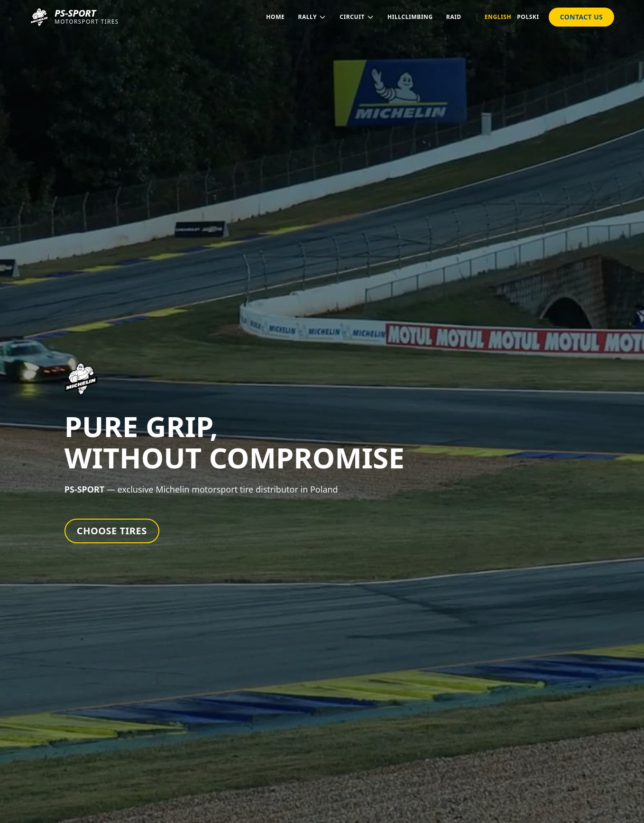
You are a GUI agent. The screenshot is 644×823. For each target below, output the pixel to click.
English (498, 17)
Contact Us (581, 17)
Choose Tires (112, 531)
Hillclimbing (410, 17)
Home (275, 17)
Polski (528, 17)
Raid (454, 17)
